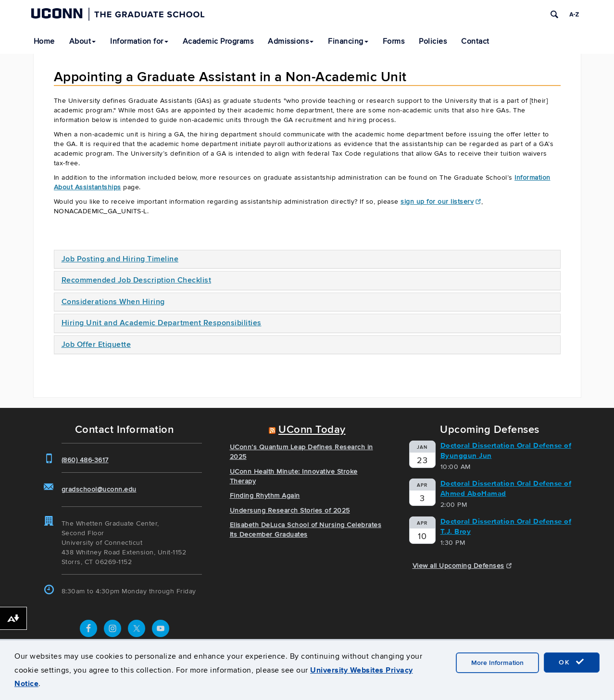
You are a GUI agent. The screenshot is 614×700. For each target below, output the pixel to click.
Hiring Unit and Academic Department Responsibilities (162, 323)
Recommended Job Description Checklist (137, 280)
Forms (394, 41)
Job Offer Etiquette (96, 344)
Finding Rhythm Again (265, 496)
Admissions (291, 41)
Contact (475, 41)
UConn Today (312, 430)
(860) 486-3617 (85, 460)
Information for (139, 41)
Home (44, 41)
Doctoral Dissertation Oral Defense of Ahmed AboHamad (506, 488)
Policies (433, 41)
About (83, 41)
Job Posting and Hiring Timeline (120, 259)
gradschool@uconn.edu (99, 489)
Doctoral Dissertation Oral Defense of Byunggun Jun (506, 450)
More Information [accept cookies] (497, 663)
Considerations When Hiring (113, 302)
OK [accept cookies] (572, 662)
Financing (348, 41)
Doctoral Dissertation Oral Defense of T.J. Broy (506, 526)
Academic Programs (218, 41)
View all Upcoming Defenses (462, 566)
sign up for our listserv (441, 202)
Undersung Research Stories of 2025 (290, 510)
